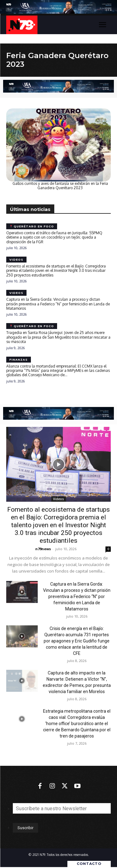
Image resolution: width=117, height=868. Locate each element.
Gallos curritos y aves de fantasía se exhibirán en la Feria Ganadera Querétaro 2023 (60, 186)
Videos (16, 260)
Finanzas (19, 360)
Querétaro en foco (32, 226)
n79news (43, 549)
